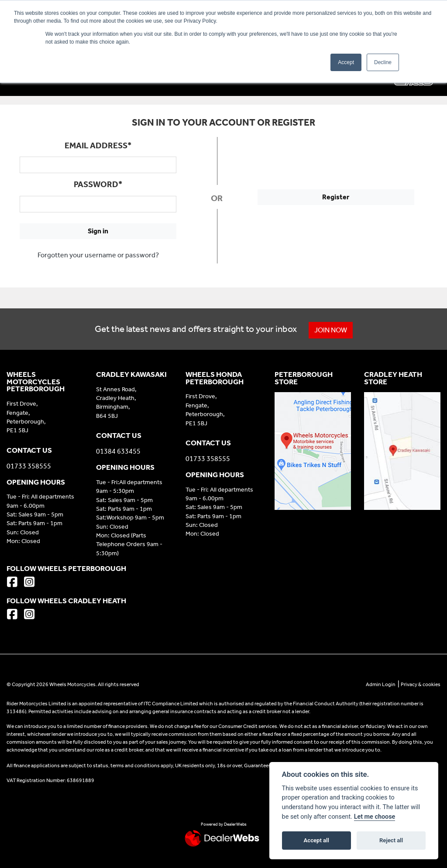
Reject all (391, 840)
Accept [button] (346, 62)
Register (336, 197)
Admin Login (381, 684)
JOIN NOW (331, 330)
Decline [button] (383, 62)
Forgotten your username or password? (98, 255)
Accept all (316, 840)
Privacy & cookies (421, 684)
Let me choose (375, 817)
